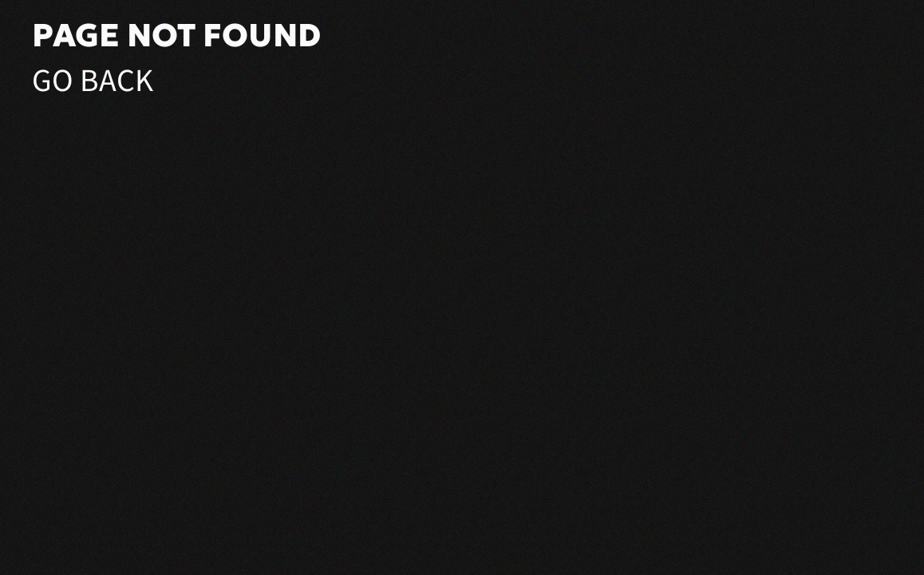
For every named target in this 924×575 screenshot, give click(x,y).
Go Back (93, 81)
